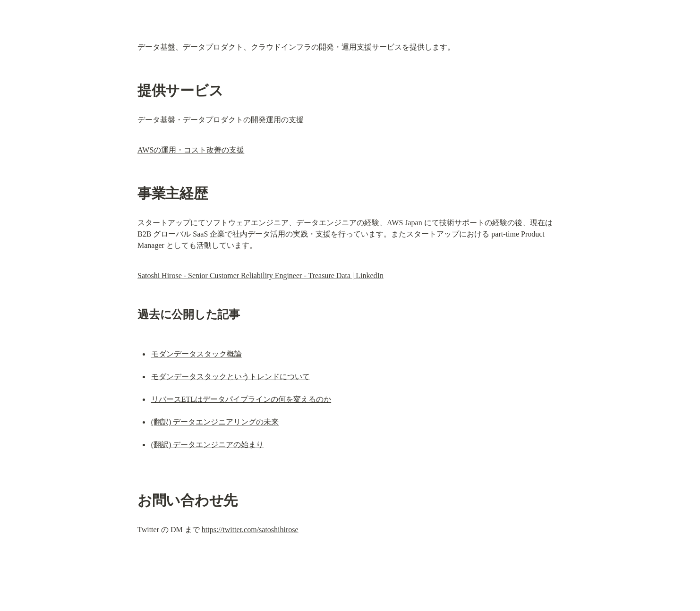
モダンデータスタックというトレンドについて (230, 377)
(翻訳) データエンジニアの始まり (208, 445)
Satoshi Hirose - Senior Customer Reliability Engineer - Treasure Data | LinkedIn (260, 276)
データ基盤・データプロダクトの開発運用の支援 (221, 120)
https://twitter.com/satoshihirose (250, 530)
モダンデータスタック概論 (196, 354)
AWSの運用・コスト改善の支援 (191, 150)
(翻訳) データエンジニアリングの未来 (215, 422)
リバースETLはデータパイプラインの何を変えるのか (241, 399)
